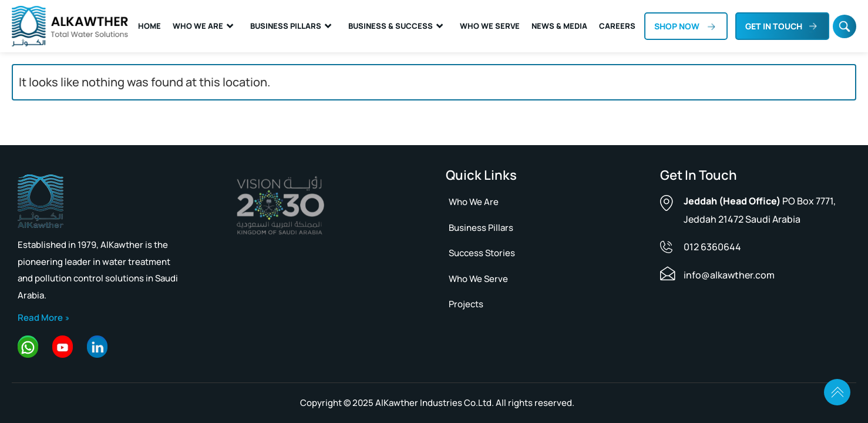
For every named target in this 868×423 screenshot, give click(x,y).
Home (149, 26)
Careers (617, 26)
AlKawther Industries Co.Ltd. (435, 403)
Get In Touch (774, 26)
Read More (40, 318)
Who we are (474, 202)
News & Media (559, 26)
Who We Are (198, 26)
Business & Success (391, 26)
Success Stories (482, 253)
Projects (466, 304)
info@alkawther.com (729, 275)
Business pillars (481, 228)
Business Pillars (286, 26)
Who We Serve (490, 26)
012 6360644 (712, 247)
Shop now (677, 26)
